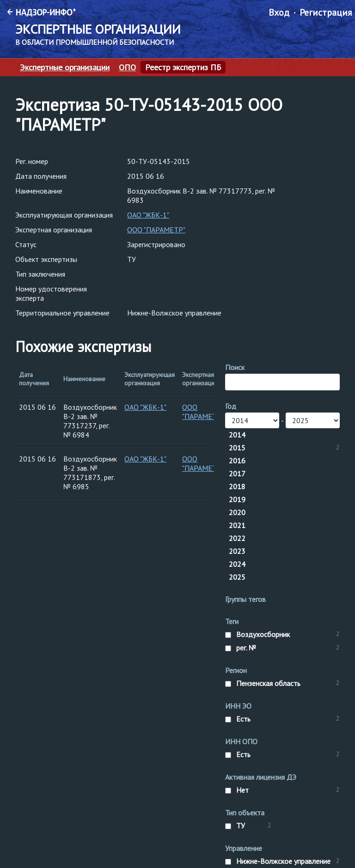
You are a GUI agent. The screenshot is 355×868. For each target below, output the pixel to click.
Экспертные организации (65, 67)
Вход (279, 12)
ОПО (127, 67)
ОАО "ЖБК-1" (148, 215)
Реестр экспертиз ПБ (183, 67)
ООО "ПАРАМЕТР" (156, 230)
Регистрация (326, 12)
